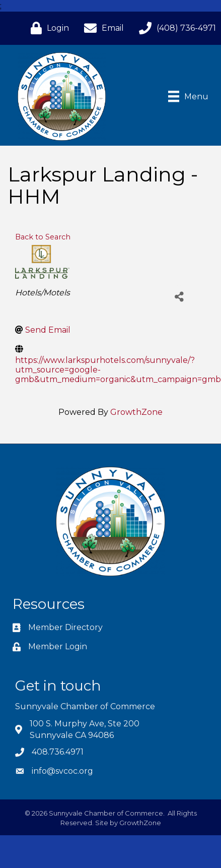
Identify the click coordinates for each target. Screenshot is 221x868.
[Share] (179, 297)
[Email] (101, 28)
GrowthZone (136, 412)
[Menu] (188, 96)
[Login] (47, 28)
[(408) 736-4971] (175, 28)
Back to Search (43, 237)
